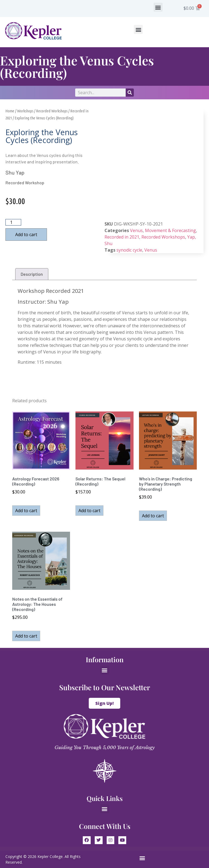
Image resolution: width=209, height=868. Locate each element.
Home (10, 111)
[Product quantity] (13, 222)
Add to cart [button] (26, 511)
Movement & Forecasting (170, 230)
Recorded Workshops (52, 111)
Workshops (25, 111)
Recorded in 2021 (122, 237)
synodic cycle (129, 250)
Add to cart (26, 235)
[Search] (130, 93)
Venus (136, 230)
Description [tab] (32, 274)
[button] (158, 7)
